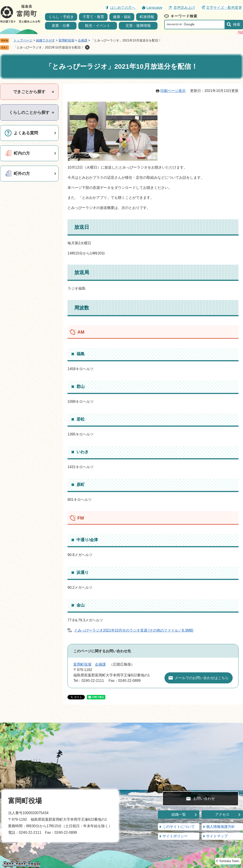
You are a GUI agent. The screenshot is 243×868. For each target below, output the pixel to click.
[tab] (29, 92)
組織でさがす (45, 40)
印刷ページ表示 (173, 91)
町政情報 (147, 17)
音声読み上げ (184, 8)
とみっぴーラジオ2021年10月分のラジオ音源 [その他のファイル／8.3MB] (134, 630)
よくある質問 (26, 133)
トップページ (23, 40)
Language (154, 8)
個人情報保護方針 (220, 827)
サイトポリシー (175, 836)
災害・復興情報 (138, 26)
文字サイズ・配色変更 (224, 8)
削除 (87, 47)
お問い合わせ (204, 798)
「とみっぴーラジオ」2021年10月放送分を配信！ (49, 47)
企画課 (83, 40)
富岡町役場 (66, 40)
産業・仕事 (61, 26)
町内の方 (22, 153)
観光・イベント (98, 26)
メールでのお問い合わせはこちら (202, 678)
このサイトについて (179, 827)
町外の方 (22, 174)
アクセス (222, 814)
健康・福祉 (122, 17)
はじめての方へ (123, 8)
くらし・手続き (61, 17)
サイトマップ (217, 836)
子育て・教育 (93, 17)
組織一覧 (179, 814)
